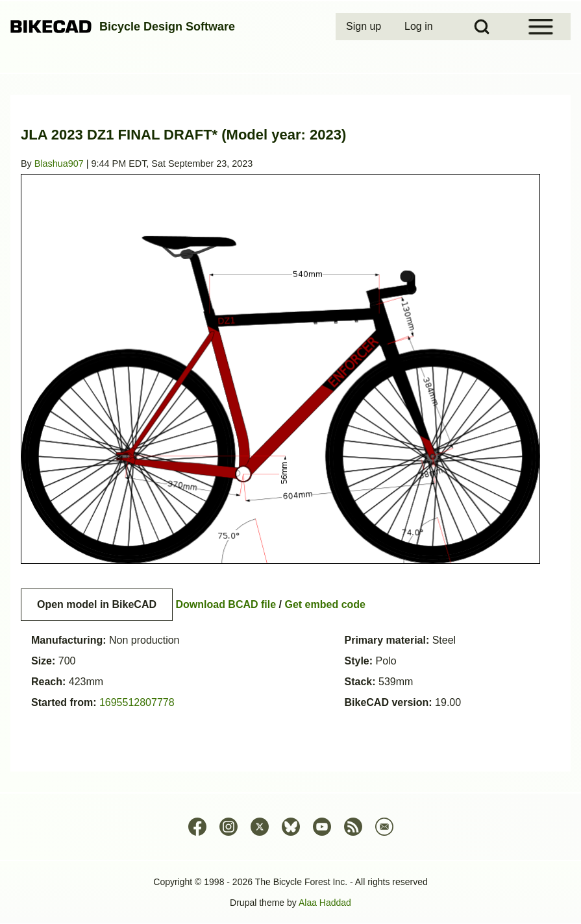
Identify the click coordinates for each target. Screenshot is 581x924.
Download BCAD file (226, 604)
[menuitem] (365, 27)
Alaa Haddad (325, 903)
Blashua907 (59, 164)
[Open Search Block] (482, 27)
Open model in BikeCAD (97, 604)
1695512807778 (137, 702)
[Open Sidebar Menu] (541, 27)
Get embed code (325, 604)
